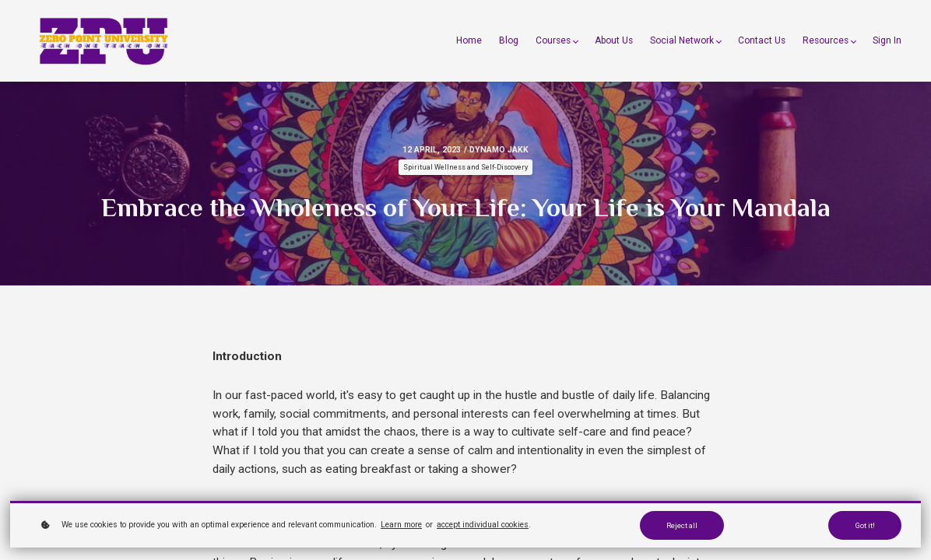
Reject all (682, 525)
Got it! (865, 525)
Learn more (401, 525)
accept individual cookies (483, 525)
